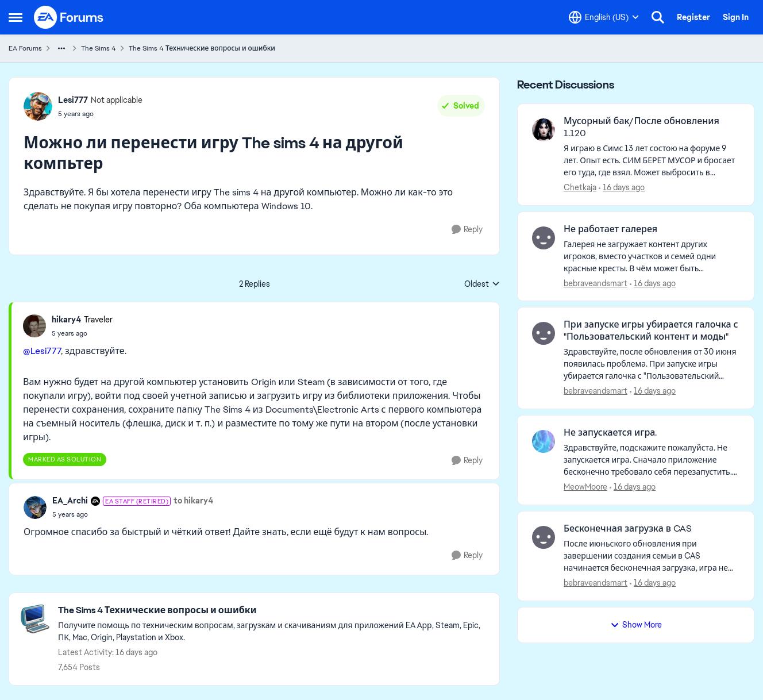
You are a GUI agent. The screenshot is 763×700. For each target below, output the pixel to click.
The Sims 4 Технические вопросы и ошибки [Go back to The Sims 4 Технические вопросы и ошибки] (202, 48)
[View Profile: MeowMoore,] (544, 441)
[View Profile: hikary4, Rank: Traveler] (34, 326)
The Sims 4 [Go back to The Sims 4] (99, 48)
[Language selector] (604, 17)
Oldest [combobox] (482, 284)
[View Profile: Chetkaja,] (544, 130)
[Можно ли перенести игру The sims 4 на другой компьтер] (82, 333)
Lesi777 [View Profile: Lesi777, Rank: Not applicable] (73, 100)
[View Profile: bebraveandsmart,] (544, 238)
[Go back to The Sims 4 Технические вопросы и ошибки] (273, 611)
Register (693, 17)
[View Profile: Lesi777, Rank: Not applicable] (38, 106)
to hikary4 (193, 501)
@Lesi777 (42, 351)
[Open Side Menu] (16, 17)
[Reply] (467, 230)
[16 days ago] (622, 188)
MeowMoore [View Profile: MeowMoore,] (585, 487)
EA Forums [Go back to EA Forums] (25, 48)
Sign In (736, 17)
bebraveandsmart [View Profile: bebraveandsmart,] (596, 283)
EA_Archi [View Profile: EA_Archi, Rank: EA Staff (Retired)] (70, 501)
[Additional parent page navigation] (61, 48)
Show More (636, 625)
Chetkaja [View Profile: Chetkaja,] (580, 187)
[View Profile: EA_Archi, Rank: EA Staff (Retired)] (35, 507)
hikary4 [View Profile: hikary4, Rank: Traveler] (66, 320)
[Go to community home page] (69, 17)
